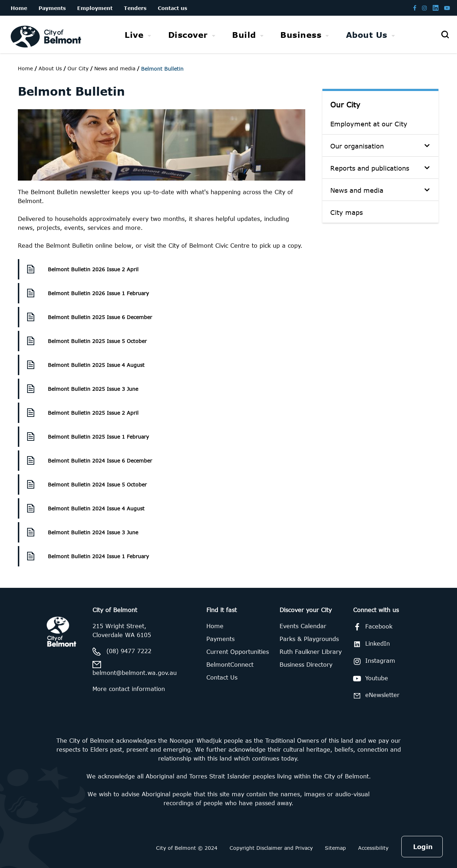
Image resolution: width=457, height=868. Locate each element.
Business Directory (306, 665)
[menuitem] (138, 35)
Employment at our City (369, 124)
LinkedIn (370, 644)
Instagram (373, 661)
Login (423, 847)
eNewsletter (375, 695)
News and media (357, 190)
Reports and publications (370, 168)
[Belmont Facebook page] (415, 8)
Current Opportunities (238, 652)
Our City (345, 104)
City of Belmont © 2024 (187, 848)
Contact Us (222, 677)
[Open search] (445, 35)
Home (25, 68)
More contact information (129, 689)
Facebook (371, 627)
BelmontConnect (230, 665)
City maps (346, 212)
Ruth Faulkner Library (311, 652)
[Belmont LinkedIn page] (436, 8)
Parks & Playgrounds (309, 639)
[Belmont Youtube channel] (447, 8)
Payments (220, 639)
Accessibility (373, 848)
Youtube (369, 678)
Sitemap (335, 848)
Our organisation (357, 146)
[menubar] (260, 35)
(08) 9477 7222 (129, 651)
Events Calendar (303, 626)
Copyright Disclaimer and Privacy (271, 848)
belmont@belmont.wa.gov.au (135, 673)
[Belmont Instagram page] (425, 8)
